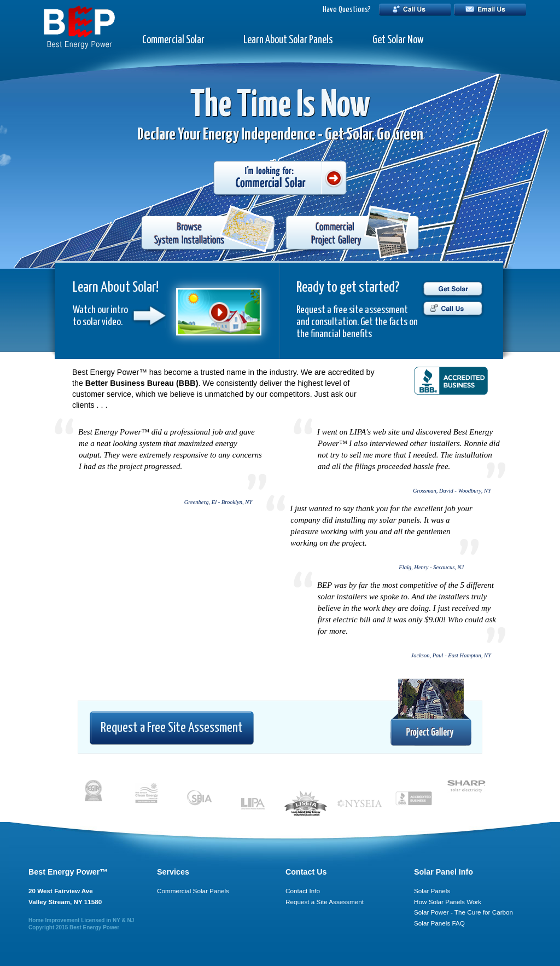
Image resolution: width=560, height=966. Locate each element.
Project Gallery (431, 713)
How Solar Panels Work (448, 902)
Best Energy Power (94, 927)
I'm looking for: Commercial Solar (280, 179)
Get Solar (453, 289)
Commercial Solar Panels (193, 891)
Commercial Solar (173, 40)
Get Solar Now (398, 40)
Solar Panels (432, 891)
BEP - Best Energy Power (79, 27)
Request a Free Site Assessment (172, 728)
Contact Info (303, 891)
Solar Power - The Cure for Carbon (463, 912)
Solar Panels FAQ (439, 923)
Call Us (415, 10)
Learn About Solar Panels (288, 40)
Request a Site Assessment (325, 902)
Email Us (490, 10)
